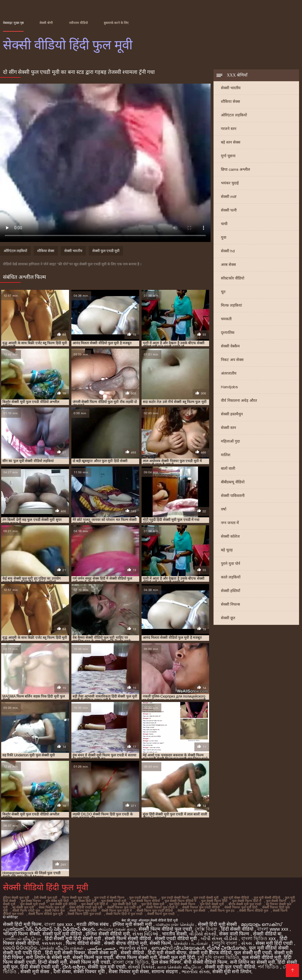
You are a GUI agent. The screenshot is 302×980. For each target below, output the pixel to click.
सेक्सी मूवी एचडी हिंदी (23, 953)
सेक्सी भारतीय (231, 88)
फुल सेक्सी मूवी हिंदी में (95, 904)
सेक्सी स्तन (228, 428)
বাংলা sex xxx (59, 924)
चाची (224, 224)
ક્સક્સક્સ (52, 943)
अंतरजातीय (229, 373)
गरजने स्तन (229, 129)
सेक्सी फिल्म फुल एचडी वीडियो (155, 911)
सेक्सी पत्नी (229, 210)
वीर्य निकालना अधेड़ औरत (239, 400)
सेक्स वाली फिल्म (235, 934)
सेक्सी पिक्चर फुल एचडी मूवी (124, 907)
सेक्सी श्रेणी (46, 23)
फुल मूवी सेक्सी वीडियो (267, 898)
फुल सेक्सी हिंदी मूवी (125, 904)
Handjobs (229, 387)
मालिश (226, 455)
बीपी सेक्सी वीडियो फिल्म (205, 962)
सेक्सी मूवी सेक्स (35, 972)
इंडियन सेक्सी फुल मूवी (16, 898)
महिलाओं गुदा (230, 441)
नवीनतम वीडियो (78, 23)
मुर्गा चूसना (228, 156)
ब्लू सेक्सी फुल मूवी (23, 907)
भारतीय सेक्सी (174, 934)
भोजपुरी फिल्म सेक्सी (21, 934)
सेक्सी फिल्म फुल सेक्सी (191, 911)
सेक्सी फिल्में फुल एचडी (161, 914)
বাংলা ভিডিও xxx (259, 938)
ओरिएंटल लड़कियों (234, 115)
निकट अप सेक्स (232, 360)
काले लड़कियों (231, 577)
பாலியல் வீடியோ (23, 938)
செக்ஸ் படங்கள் (191, 943)
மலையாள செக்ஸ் (175, 924)
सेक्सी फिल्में (160, 943)
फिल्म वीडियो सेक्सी (84, 943)
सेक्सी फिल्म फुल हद (222, 911)
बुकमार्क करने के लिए (116, 23)
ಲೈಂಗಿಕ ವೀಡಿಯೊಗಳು (227, 948)
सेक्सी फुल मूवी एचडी (106, 967)
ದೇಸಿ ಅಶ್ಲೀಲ (74, 967)
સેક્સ (247, 943)
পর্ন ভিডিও (269, 967)
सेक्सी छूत (228, 618)
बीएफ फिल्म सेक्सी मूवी (136, 957)
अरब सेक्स (228, 265)
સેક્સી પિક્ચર (141, 967)
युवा (224, 237)
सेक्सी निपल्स (230, 604)
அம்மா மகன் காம (117, 929)
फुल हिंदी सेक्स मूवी (153, 904)
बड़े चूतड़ (227, 550)
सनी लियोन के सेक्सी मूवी (48, 957)
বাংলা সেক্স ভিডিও (131, 962)
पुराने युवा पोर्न (230, 564)
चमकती (226, 319)
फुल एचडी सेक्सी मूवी (206, 898)
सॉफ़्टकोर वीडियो (233, 278)
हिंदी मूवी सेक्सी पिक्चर (65, 953)
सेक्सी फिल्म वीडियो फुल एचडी (165, 929)
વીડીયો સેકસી (203, 934)
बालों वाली (228, 468)
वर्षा (224, 509)
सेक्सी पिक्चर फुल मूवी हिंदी (241, 907)
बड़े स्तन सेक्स (231, 142)
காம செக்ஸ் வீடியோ (180, 967)
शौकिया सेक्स (230, 101)
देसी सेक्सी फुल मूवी (46, 898)
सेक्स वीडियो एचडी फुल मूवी (86, 907)
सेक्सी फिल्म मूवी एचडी (90, 962)
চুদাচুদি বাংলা (225, 943)
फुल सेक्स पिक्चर (31, 901)
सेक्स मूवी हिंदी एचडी (275, 943)
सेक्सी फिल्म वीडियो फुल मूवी (46, 914)
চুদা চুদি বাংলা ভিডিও (218, 957)
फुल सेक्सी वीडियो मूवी (261, 957)
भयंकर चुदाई (230, 183)
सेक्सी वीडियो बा (267, 934)
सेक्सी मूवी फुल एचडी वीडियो (230, 967)
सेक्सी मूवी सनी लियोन (232, 972)
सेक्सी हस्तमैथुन (232, 414)
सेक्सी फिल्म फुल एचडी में (117, 911)
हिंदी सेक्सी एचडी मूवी (40, 967)
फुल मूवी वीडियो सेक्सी (269, 948)
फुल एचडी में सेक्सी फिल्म (109, 898)
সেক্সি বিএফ (207, 929)
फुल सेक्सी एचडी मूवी (114, 901)
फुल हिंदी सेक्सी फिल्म (182, 904)
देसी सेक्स (62, 972)
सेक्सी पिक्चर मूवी (90, 972)
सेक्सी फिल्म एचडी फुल (26, 911)
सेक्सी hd (228, 251)
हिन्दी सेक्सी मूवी (52, 962)
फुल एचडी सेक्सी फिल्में (175, 898)
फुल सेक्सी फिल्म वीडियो (145, 901)
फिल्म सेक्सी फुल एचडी (76, 898)
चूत (223, 292)
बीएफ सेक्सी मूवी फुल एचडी (245, 904)
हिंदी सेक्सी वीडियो (238, 929)
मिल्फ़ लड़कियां (231, 305)
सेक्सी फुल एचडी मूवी (106, 251)
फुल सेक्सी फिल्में (276, 901)
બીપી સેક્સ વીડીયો (220, 938)
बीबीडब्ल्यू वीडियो (233, 482)
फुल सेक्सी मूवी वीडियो (63, 904)
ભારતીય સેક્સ (134, 948)
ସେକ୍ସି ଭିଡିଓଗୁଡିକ (20, 948)
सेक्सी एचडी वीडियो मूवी (177, 938)
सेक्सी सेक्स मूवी (103, 953)
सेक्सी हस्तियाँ (230, 591)
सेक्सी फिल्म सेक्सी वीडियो (128, 938)
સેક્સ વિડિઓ (146, 934)
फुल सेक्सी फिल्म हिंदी (214, 901)
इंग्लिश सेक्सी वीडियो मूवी (107, 934)
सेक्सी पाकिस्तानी (233, 496)
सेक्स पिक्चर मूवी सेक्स (129, 972)
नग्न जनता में (230, 523)
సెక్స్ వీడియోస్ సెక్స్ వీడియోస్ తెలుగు (60, 929)
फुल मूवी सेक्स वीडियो (236, 898)
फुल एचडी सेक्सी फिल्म (143, 898)
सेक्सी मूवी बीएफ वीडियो (210, 953)
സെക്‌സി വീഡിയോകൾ (178, 948)
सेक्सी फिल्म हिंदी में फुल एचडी (124, 914)
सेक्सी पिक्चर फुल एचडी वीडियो (201, 907)
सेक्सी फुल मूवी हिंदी (177, 957)
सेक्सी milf (229, 197)
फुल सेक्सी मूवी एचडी (33, 904)
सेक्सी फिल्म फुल (55, 911)
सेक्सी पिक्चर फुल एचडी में (162, 907)
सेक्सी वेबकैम (230, 346)
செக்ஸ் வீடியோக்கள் (62, 948)
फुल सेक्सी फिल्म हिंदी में (247, 901)
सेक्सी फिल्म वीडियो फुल (254, 911)
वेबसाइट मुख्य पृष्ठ (13, 23)
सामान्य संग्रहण (165, 972)
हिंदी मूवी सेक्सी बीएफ (167, 953)
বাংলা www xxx (273, 929)
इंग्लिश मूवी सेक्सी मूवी (133, 924)
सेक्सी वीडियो (133, 953)
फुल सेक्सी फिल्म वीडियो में (180, 901)
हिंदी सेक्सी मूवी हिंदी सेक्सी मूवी (74, 938)
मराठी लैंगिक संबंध (93, 924)
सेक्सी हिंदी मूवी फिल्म (22, 924)
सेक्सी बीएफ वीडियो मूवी (125, 943)
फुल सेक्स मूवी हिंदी (57, 901)
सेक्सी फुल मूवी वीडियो (63, 934)
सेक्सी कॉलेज (230, 536)
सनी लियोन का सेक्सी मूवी (253, 962)
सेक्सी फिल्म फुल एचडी (83, 911)
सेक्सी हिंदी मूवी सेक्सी (218, 924)
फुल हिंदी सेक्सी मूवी (212, 904)
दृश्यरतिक (228, 333)
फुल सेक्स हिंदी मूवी (85, 901)
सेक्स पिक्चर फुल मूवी (52, 907)
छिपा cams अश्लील (235, 169)
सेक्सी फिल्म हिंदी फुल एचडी (84, 914)
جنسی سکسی (102, 948)
